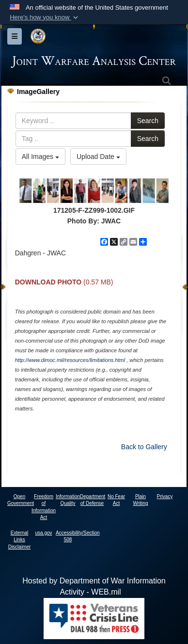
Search (148, 121)
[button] (45, 17)
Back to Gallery (144, 447)
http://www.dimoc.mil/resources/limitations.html (70, 360)
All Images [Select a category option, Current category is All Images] (40, 157)
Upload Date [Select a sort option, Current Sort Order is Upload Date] (98, 157)
